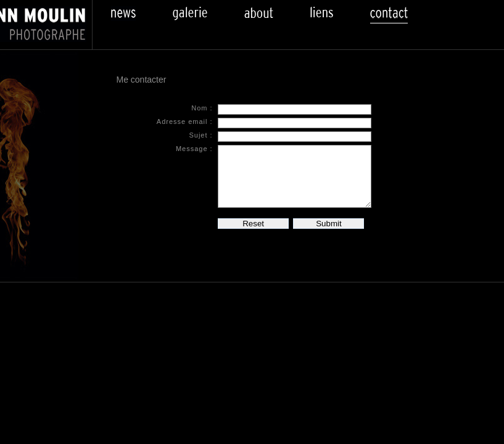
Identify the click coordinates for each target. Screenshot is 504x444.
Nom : (202, 108)
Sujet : (200, 135)
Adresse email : (185, 121)
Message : (194, 149)
